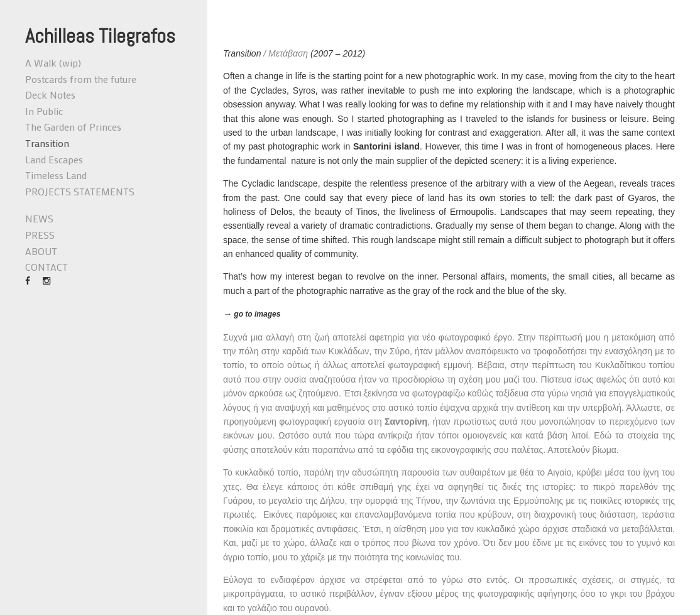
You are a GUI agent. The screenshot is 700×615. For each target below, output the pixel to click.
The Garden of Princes (73, 127)
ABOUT (41, 251)
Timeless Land (56, 175)
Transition (47, 143)
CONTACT (46, 267)
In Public (44, 111)
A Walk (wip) (53, 63)
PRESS (40, 235)
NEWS (39, 218)
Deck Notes (50, 95)
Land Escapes (54, 159)
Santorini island (386, 146)
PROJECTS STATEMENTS (80, 191)
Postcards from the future (81, 79)
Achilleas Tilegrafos (100, 36)
